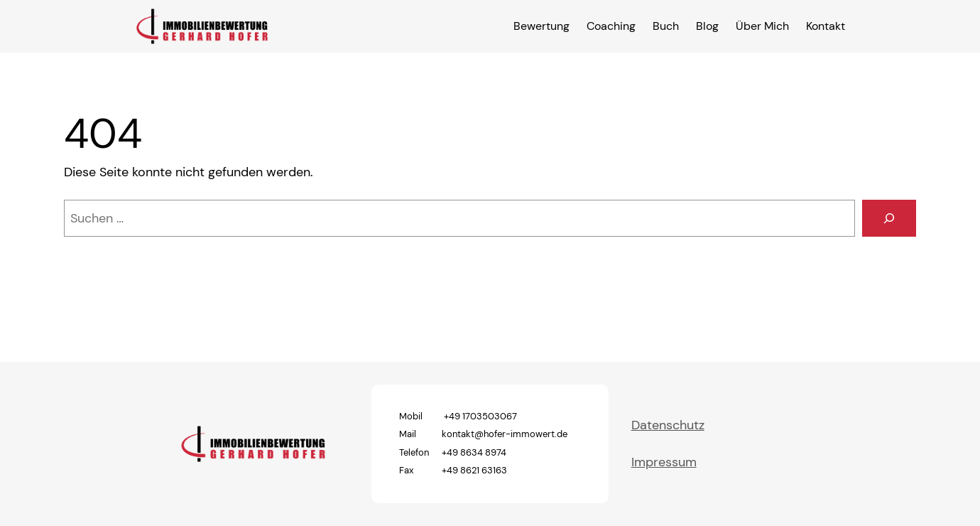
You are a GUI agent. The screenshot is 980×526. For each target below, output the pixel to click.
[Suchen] (889, 218)
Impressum (664, 462)
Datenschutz (668, 425)
